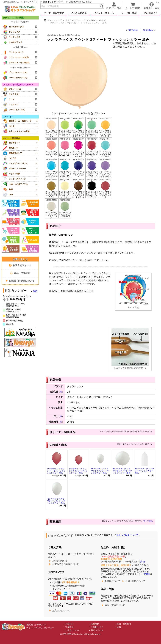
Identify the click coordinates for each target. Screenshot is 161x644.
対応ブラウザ (97, 630)
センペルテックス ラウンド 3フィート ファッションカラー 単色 (122, 471)
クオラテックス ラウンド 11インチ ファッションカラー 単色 (56, 471)
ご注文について (60, 561)
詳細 (35, 291)
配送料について (113, 581)
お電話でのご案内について (65, 564)
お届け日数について (135, 581)
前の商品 (133, 30)
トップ (54, 20)
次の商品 (148, 30)
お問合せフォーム (20, 265)
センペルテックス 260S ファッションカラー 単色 (144, 471)
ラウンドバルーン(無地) (95, 20)
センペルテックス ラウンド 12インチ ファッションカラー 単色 (56, 501)
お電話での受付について (20, 281)
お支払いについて (61, 611)
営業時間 (69, 627)
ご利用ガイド (97, 627)
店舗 (71, 2)
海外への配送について (127, 535)
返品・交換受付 (20, 273)
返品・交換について (115, 605)
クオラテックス (73, 20)
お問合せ (69, 624)
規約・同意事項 (124, 624)
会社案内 (95, 624)
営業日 (147, 574)
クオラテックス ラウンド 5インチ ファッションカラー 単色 (79, 471)
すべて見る (148, 521)
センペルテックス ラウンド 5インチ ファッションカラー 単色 (101, 471)
